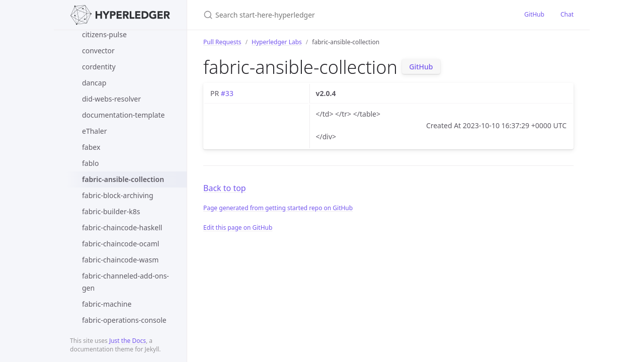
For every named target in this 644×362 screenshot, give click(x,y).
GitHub (534, 14)
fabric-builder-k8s (111, 211)
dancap (94, 83)
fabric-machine (107, 304)
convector (98, 51)
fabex (91, 147)
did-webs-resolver (111, 99)
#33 (227, 93)
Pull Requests (222, 42)
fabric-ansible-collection (123, 179)
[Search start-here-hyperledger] (322, 15)
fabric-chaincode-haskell (122, 228)
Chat (567, 14)
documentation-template (123, 115)
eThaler (94, 131)
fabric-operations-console (124, 320)
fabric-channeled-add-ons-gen (126, 282)
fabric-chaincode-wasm (120, 260)
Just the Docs (128, 341)
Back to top (225, 188)
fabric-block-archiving (118, 195)
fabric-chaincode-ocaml (120, 244)
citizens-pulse (104, 34)
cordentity (99, 67)
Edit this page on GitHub (238, 228)
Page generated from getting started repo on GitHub (278, 208)
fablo (90, 163)
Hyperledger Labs (277, 42)
